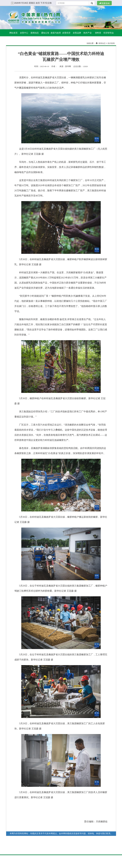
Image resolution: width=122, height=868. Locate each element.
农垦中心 (24, 33)
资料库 (98, 33)
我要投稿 (104, 3)
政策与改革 (56, 33)
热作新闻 (111, 43)
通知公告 (45, 33)
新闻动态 (35, 33)
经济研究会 (109, 33)
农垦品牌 (77, 33)
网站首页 (14, 33)
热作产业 (87, 33)
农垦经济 (66, 33)
